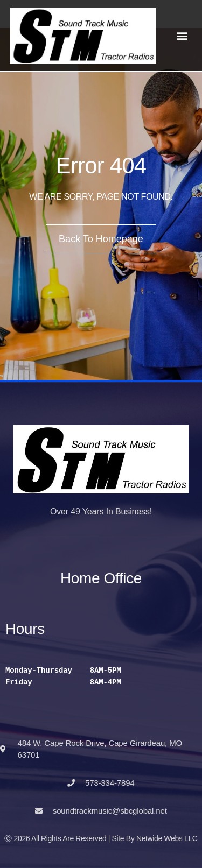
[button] (182, 36)
